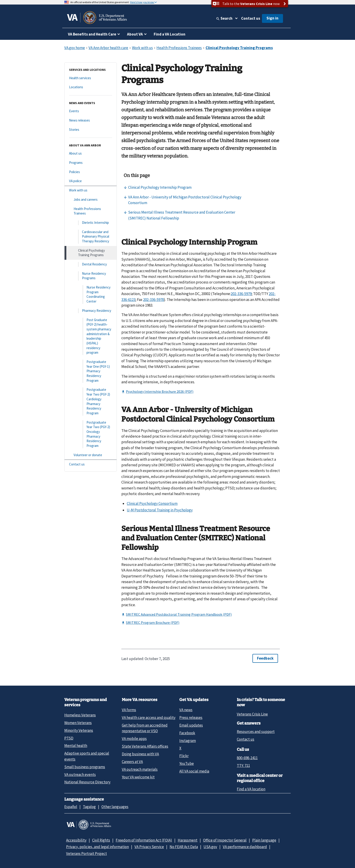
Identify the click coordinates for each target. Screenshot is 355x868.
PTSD (69, 738)
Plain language (264, 840)
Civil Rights (101, 840)
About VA (135, 34)
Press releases (191, 718)
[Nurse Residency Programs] (91, 276)
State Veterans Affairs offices (145, 746)
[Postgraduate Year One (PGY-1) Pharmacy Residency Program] (91, 371)
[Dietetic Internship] (91, 223)
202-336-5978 (154, 300)
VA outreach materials (140, 769)
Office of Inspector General (225, 840)
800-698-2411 (247, 758)
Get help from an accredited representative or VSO (145, 728)
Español (71, 807)
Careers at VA (132, 762)
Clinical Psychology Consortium (152, 503)
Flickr (184, 756)
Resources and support (256, 732)
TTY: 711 (243, 765)
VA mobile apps (134, 739)
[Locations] (91, 87)
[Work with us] (91, 190)
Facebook (187, 733)
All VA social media (194, 771)
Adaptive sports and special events (87, 756)
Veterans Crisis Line (252, 714)
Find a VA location (251, 789)
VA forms (129, 710)
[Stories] (91, 130)
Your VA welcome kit (138, 777)
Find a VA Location (170, 34)
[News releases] (91, 120)
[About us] (91, 154)
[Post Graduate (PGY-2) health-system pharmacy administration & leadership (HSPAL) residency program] (91, 336)
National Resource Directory (87, 782)
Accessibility (76, 840)
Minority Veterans (79, 730)
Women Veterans (78, 723)
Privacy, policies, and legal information (97, 847)
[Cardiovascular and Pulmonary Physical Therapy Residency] (91, 237)
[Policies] (91, 172)
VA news (186, 710)
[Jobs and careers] (91, 200)
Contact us (251, 18)
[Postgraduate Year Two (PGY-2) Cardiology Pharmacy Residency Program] (91, 401)
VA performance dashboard (245, 847)
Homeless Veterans (80, 715)
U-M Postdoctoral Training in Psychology (160, 510)
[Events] (91, 111)
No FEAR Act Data (184, 847)
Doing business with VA (140, 754)
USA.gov (210, 847)
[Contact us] (91, 464)
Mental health (76, 746)
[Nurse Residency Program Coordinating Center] (91, 294)
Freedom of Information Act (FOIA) (144, 840)
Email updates (191, 725)
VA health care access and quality (149, 718)
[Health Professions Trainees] (91, 211)
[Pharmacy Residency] (91, 311)
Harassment (188, 840)
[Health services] (91, 78)
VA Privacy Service (149, 847)
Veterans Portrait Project (86, 854)
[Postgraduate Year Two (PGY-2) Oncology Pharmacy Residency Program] (91, 434)
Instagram (188, 741)
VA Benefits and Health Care (92, 34)
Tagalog (89, 807)
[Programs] (91, 163)
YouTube (187, 763)
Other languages (115, 807)
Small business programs (85, 767)
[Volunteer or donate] (91, 455)
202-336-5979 (241, 294)
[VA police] (91, 181)
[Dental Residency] (91, 264)
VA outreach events (80, 775)
